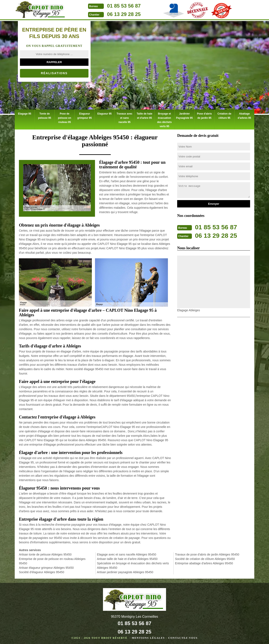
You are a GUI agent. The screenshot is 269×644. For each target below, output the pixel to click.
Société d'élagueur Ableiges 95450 (42, 571)
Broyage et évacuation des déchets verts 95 (164, 119)
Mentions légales (148, 637)
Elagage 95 (25, 113)
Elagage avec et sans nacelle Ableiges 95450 (127, 553)
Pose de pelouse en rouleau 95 (65, 117)
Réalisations (54, 73)
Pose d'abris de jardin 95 (204, 115)
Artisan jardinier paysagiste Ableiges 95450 (125, 571)
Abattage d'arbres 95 (244, 115)
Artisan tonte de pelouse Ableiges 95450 (45, 553)
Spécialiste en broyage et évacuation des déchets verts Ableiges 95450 (133, 564)
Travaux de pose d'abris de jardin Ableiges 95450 (207, 553)
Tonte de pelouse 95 (45, 115)
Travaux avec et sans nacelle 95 (124, 115)
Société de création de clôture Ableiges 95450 (205, 558)
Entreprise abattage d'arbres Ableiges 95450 (204, 562)
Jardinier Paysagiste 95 (184, 115)
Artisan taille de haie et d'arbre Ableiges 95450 (127, 558)
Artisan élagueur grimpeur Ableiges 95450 (46, 567)
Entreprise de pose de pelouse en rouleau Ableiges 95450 (52, 560)
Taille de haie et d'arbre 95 (144, 115)
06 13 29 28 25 (124, 14)
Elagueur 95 (104, 113)
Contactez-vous (183, 637)
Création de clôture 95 (224, 115)
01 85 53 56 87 (124, 6)
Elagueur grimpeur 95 (85, 115)
